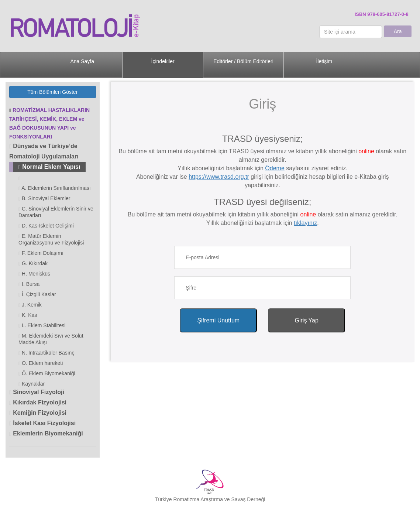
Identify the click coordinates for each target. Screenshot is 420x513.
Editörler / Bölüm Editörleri (243, 61)
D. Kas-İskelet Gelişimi (46, 226)
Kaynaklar (32, 384)
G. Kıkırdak (33, 264)
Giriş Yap (307, 320)
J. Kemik (30, 305)
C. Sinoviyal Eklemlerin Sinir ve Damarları (56, 212)
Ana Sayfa (82, 61)
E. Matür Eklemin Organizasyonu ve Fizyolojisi (51, 239)
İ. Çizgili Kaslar (37, 295)
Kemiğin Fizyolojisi (38, 413)
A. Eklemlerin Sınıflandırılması (55, 188)
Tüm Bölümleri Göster (52, 92)
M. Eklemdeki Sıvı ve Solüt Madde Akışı (51, 339)
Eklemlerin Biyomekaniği (46, 433)
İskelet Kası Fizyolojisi (42, 423)
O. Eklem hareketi (41, 363)
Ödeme (275, 168)
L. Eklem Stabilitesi (42, 326)
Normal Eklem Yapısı (49, 167)
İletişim (324, 61)
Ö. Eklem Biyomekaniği (47, 374)
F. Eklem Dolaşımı (41, 253)
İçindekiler (163, 61)
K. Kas (28, 315)
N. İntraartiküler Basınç (46, 353)
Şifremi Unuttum (218, 320)
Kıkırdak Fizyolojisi (38, 402)
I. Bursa (29, 284)
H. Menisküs (34, 274)
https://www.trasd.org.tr (219, 177)
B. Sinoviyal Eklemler (44, 199)
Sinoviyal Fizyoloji (37, 392)
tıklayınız (305, 223)
